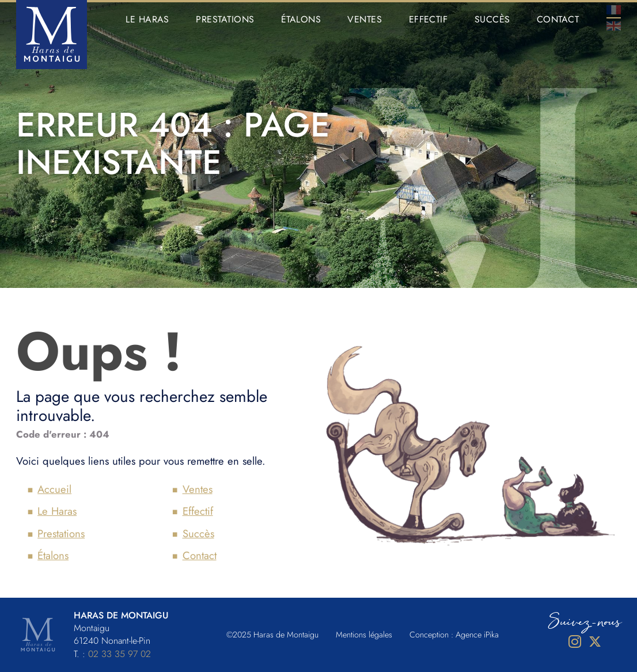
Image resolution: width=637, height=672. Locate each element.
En (614, 26)
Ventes (365, 19)
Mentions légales (364, 635)
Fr (614, 10)
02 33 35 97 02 (120, 654)
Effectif (429, 19)
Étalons (301, 19)
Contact (558, 19)
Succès (492, 19)
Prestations (225, 19)
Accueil (54, 489)
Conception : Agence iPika (454, 635)
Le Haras (147, 19)
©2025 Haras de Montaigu (272, 635)
